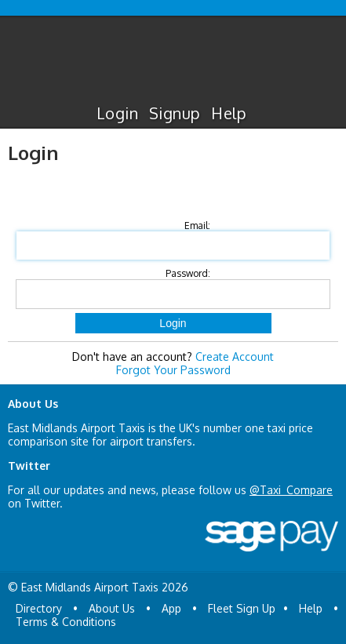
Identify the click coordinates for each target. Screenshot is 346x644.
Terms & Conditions (66, 622)
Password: (188, 273)
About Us (112, 608)
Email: (197, 226)
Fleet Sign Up (242, 608)
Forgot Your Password (173, 370)
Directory (39, 608)
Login (117, 113)
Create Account (235, 357)
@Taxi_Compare (291, 490)
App (171, 608)
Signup (175, 113)
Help (229, 113)
